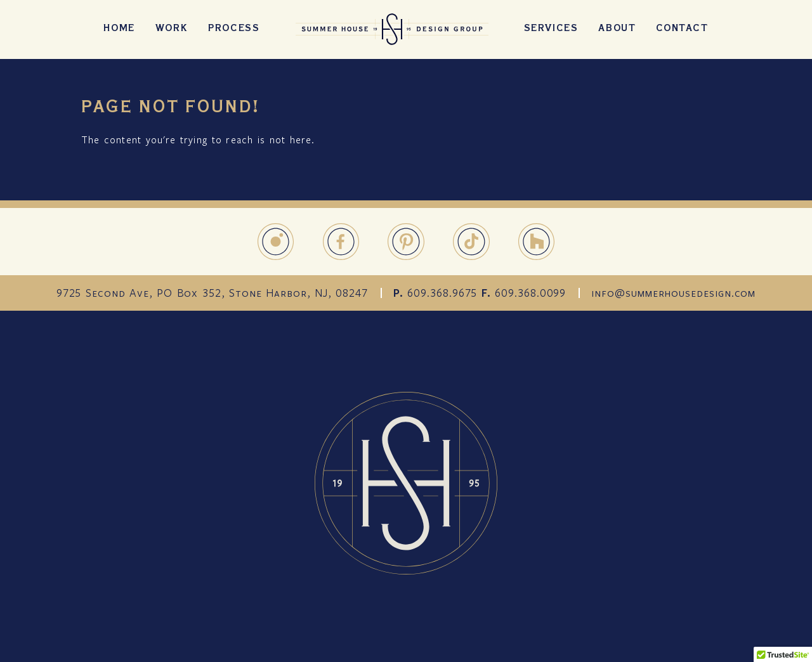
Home (119, 29)
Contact (682, 29)
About (617, 29)
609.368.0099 (530, 293)
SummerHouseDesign (392, 29)
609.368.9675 (442, 293)
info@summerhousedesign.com (673, 293)
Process (234, 29)
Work (172, 29)
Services (551, 29)
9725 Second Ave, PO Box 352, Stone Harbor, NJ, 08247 (212, 293)
